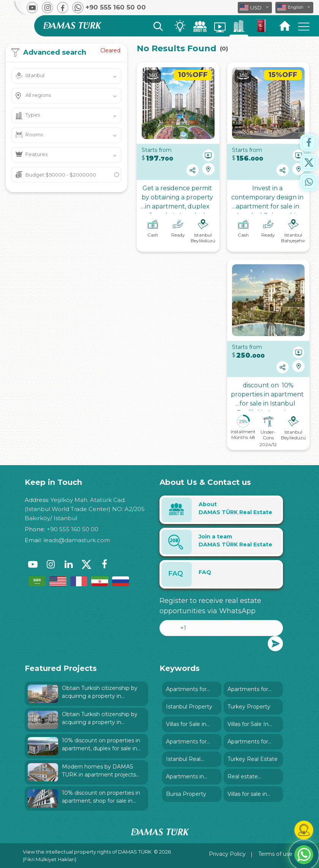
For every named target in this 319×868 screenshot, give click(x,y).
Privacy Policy (227, 854)
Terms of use (275, 854)
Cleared (110, 51)
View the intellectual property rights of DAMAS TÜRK (87, 852)
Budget (61, 175)
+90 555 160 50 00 (73, 529)
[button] (294, 8)
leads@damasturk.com (77, 540)
